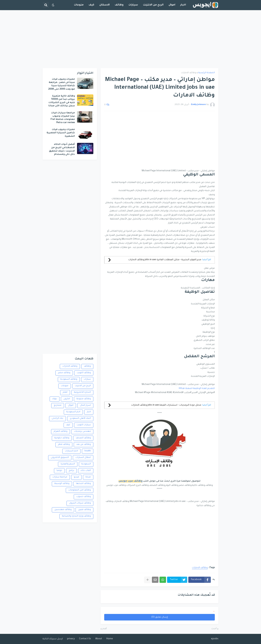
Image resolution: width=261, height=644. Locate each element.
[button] (53, 5)
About (99, 639)
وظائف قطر (64, 445)
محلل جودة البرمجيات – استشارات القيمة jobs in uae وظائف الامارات (166, 405)
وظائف (87, 366)
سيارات (87, 379)
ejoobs (215, 639)
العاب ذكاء (86, 471)
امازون (67, 399)
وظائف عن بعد (84, 445)
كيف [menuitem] (91, 5)
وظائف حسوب (84, 497)
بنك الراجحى (57, 419)
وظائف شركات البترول (80, 503)
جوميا (59, 471)
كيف (68, 425)
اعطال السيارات (83, 458)
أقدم (105, 629)
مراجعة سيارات (60, 477)
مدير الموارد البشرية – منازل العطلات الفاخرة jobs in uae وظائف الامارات (165, 260)
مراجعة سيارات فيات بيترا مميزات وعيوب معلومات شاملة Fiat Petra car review (63, 118)
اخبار (89, 412)
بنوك (55, 399)
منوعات (65, 386)
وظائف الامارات (189, 73)
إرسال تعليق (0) (160, 617)
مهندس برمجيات (82, 432)
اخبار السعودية (73, 412)
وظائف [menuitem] (119, 5)
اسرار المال (85, 405)
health (88, 451)
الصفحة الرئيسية (207, 73)
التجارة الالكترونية (82, 392)
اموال (71, 405)
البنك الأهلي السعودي (80, 419)
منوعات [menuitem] (79, 5)
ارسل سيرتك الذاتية (53, 639)
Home (110, 639)
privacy (71, 639)
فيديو (76, 477)
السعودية (86, 464)
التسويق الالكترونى (60, 458)
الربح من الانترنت (83, 386)
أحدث (214, 629)
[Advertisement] (130, 39)
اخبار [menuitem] (183, 5)
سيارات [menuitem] (133, 5)
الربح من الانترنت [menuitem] (153, 5)
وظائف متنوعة (84, 399)
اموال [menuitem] (172, 5)
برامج (71, 471)
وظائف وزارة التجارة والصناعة (76, 516)
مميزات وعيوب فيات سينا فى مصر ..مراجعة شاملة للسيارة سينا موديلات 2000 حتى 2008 (62, 84)
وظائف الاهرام (61, 432)
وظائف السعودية (69, 379)
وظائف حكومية (62, 438)
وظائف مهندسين (63, 510)
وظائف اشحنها (83, 484)
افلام (65, 392)
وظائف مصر (64, 373)
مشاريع (58, 405)
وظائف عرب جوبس (130, 481)
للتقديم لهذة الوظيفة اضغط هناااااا (197, 389)
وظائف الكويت (84, 373)
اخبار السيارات (71, 451)
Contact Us (85, 639)
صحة (88, 477)
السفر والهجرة (68, 464)
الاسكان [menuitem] (104, 5)
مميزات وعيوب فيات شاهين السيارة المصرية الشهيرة (61, 133)
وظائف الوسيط (62, 484)
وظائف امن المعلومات (80, 490)
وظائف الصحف (83, 438)
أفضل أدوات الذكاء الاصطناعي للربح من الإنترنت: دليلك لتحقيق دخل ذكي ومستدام (62, 149)
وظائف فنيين (84, 510)
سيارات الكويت (84, 425)
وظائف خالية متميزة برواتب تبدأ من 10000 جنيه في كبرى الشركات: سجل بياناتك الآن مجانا (62, 101)
